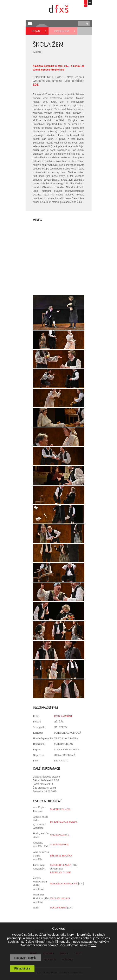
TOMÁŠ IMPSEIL (59, 845)
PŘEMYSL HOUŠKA (61, 856)
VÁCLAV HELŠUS (60, 898)
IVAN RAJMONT (63, 716)
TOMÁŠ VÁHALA (60, 835)
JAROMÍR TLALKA (61, 865)
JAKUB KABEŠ (58, 908)
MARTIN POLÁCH (60, 809)
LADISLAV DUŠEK (60, 872)
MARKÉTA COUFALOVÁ (64, 884)
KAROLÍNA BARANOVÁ (64, 822)
